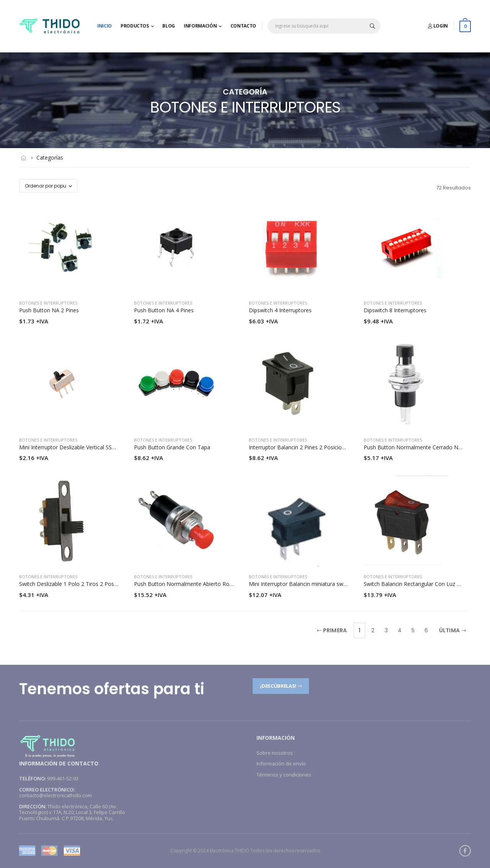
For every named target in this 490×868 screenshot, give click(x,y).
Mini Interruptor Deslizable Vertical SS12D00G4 (77, 447)
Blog (169, 26)
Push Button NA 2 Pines (49, 310)
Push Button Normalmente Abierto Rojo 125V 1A (195, 584)
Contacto (243, 26)
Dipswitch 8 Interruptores (395, 310)
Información (200, 26)
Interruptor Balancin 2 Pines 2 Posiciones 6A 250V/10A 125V (323, 447)
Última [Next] (452, 630)
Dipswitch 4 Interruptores (280, 310)
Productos (135, 26)
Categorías (50, 157)
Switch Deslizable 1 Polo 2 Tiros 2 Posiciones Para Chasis (91, 584)
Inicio (105, 26)
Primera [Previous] (332, 630)
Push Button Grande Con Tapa (172, 447)
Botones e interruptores (48, 303)
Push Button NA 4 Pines (164, 310)
